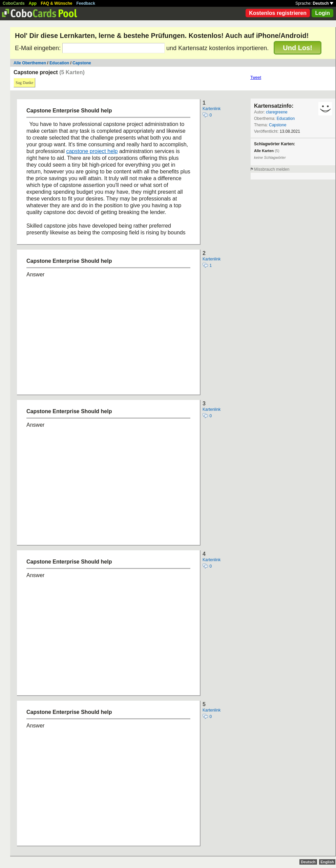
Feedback (86, 3)
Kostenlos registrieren (278, 13)
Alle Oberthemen (30, 63)
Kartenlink (212, 109)
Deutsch (323, 3)
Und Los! (298, 48)
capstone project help (92, 151)
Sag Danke (24, 83)
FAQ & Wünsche (56, 3)
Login (322, 13)
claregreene (277, 112)
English (327, 862)
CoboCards (14, 3)
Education (59, 63)
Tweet (256, 78)
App (33, 3)
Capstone (82, 63)
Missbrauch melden (272, 169)
